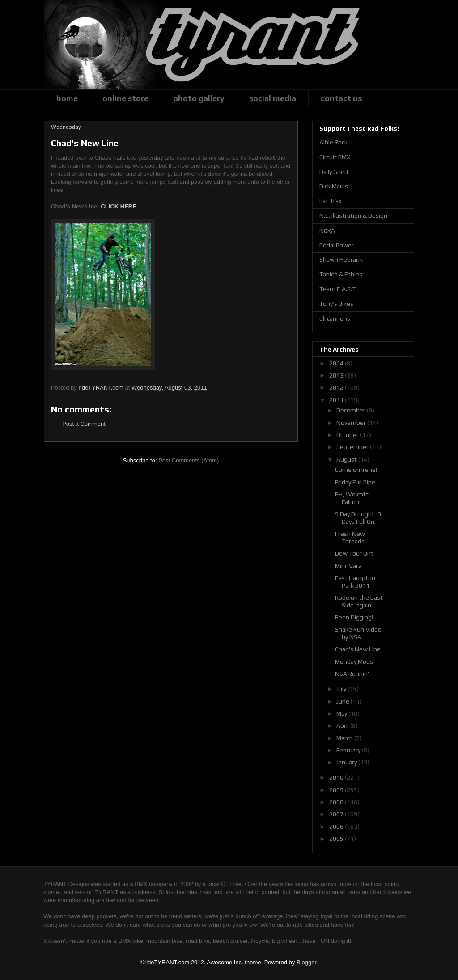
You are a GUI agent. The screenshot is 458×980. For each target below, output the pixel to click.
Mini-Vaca (348, 566)
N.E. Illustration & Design (353, 216)
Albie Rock (333, 142)
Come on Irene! (356, 470)
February (349, 750)
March (345, 738)
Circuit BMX (335, 157)
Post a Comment (84, 424)
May (342, 713)
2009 (337, 790)
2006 (337, 827)
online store (125, 98)
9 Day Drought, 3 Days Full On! (358, 518)
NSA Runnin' (352, 674)
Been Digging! (354, 617)
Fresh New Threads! (350, 537)
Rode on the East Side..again (359, 601)
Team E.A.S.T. (338, 289)
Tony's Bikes (336, 304)
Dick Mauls (334, 186)
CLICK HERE (118, 206)
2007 (337, 814)
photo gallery (199, 98)
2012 (337, 387)
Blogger (306, 962)
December (352, 410)
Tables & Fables (341, 274)
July (342, 689)
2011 (337, 400)
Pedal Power (337, 245)
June (343, 701)
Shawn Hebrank (341, 259)
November (352, 423)
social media (273, 98)
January (347, 762)
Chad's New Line (358, 649)
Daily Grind (334, 172)
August (347, 459)
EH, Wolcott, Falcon (353, 498)
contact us (341, 98)
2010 (337, 777)
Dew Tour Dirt (354, 553)
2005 (337, 839)
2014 (337, 363)
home (67, 98)
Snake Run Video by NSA (358, 633)
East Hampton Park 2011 (355, 582)
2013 (337, 375)
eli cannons (335, 318)
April (343, 725)
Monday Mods (354, 662)
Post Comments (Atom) (189, 460)
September (353, 447)
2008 (337, 802)
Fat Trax (331, 201)
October (348, 435)
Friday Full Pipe (355, 482)
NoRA (327, 230)
